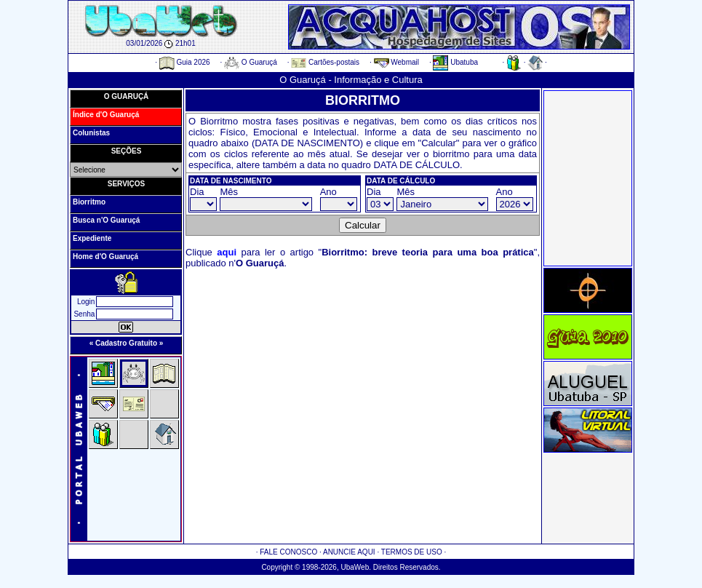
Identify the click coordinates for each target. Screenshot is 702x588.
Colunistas (91, 133)
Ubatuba (455, 62)
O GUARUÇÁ (127, 96)
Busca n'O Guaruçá (106, 220)
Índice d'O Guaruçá (106, 115)
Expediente (92, 238)
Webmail (397, 62)
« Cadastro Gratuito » (127, 343)
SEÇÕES (127, 151)
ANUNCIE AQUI (349, 552)
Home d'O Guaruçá (105, 257)
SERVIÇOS (127, 184)
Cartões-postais (325, 62)
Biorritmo (89, 202)
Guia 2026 (185, 62)
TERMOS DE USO (412, 552)
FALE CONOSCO (288, 552)
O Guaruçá (251, 62)
